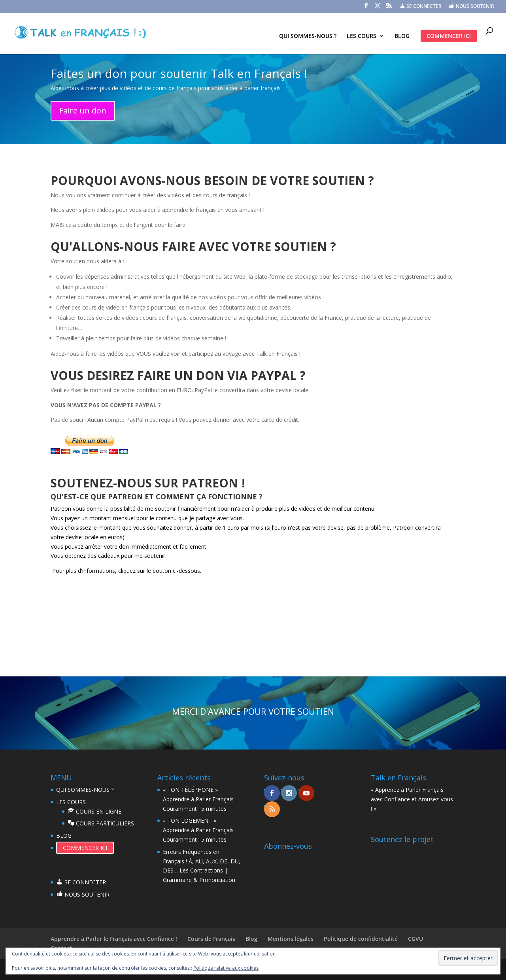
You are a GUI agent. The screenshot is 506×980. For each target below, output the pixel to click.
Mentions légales (291, 939)
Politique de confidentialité (361, 939)
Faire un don (83, 110)
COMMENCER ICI (449, 36)
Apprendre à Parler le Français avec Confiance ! (114, 939)
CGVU (415, 939)
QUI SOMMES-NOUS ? (308, 36)
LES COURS (362, 36)
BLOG (402, 36)
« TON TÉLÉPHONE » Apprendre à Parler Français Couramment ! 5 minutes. (198, 799)
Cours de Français (211, 939)
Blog (251, 939)
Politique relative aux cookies (226, 968)
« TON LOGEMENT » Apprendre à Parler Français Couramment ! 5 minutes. (198, 830)
